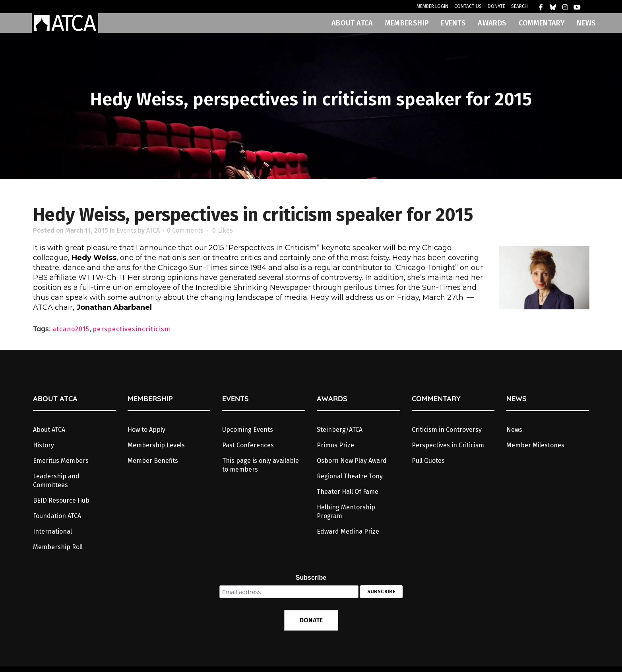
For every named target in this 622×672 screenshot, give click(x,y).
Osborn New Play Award (352, 461)
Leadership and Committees (56, 481)
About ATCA (49, 430)
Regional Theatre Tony (350, 476)
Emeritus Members (61, 461)
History (44, 445)
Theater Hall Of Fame (348, 492)
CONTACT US (468, 6)
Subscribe (311, 578)
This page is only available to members (261, 465)
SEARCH (519, 6)
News (514, 430)
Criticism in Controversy (447, 430)
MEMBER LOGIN (432, 6)
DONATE (496, 6)
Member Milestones (535, 445)
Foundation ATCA (57, 516)
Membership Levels (156, 445)
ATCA (153, 230)
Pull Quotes (428, 461)
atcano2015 (71, 329)
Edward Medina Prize (348, 531)
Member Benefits (153, 461)
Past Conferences (248, 445)
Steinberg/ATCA (340, 430)
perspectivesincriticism (132, 329)
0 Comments (185, 230)
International (52, 531)
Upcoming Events (248, 430)
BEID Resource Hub (61, 500)
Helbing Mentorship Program (346, 512)
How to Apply (146, 430)
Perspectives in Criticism (448, 445)
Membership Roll (58, 547)
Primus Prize (335, 445)
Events (126, 230)
